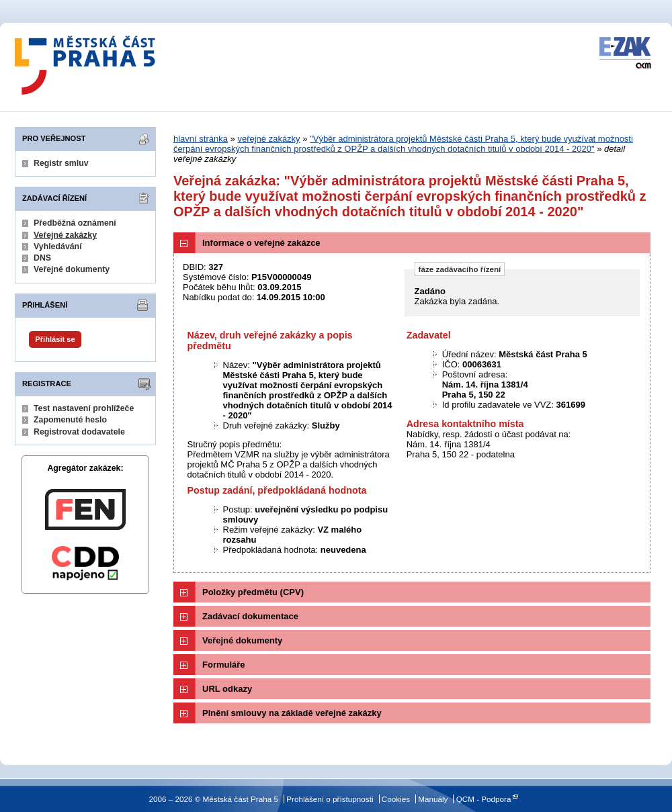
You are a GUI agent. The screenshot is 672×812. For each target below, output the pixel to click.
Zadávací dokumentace (250, 616)
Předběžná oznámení (75, 223)
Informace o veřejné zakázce (261, 243)
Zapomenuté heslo (70, 420)
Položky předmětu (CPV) (253, 592)
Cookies (396, 799)
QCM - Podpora (484, 799)
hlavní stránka (201, 139)
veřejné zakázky (268, 139)
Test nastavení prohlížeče (84, 408)
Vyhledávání (58, 246)
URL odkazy (227, 689)
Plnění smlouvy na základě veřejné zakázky (292, 713)
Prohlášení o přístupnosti (330, 799)
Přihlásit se (55, 339)
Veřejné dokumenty (72, 269)
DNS (42, 258)
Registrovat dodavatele (79, 432)
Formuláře (224, 665)
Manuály (433, 799)
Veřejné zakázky (65, 235)
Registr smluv (61, 163)
